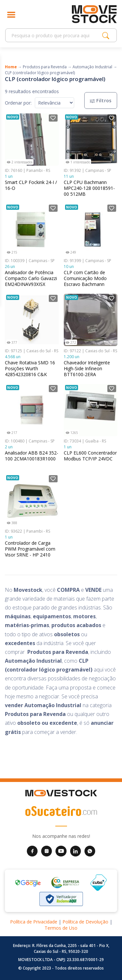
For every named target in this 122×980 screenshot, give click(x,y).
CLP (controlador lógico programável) (40, 73)
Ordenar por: (18, 103)
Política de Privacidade (34, 922)
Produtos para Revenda (45, 67)
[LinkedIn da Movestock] (75, 851)
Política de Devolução (85, 922)
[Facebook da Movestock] (32, 851)
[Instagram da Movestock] (47, 851)
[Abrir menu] (11, 14)
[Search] (55, 35)
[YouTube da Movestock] (61, 851)
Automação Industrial (92, 67)
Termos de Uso (61, 928)
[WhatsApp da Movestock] (90, 851)
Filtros (101, 100)
